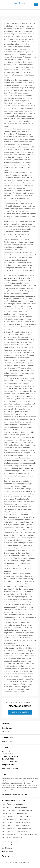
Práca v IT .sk (18, 838)
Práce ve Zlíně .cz (23, 813)
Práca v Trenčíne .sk (24, 829)
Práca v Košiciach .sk (22, 826)
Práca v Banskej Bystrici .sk (28, 835)
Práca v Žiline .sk (22, 832)
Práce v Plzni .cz (25, 820)
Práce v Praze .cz (20, 804)
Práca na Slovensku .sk (22, 823)
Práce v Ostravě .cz (25, 817)
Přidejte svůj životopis (20, 712)
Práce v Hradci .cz (21, 807)
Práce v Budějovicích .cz (27, 810)
